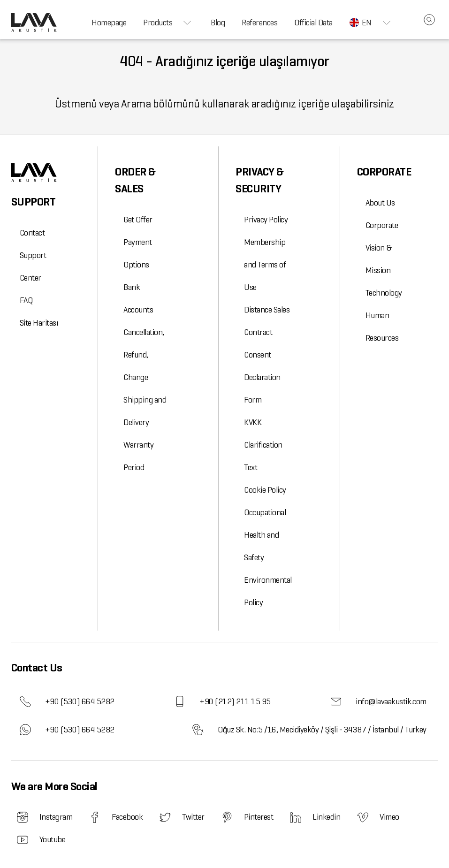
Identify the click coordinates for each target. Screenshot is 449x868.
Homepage (109, 23)
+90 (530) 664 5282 (63, 701)
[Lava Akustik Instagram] (23, 817)
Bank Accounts (138, 298)
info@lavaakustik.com (374, 701)
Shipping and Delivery (145, 411)
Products (168, 23)
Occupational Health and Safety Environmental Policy (268, 557)
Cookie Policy (265, 490)
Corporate (382, 225)
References (259, 23)
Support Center (33, 266)
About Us (380, 203)
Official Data (313, 23)
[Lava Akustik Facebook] (95, 817)
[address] (198, 730)
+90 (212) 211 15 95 (218, 701)
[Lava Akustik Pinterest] (227, 817)
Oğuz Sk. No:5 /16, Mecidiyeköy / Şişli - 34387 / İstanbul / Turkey (305, 730)
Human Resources (382, 327)
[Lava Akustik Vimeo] (363, 817)
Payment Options (137, 253)
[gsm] (180, 701)
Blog (218, 23)
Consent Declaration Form (262, 377)
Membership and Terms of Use (265, 265)
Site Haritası (39, 323)
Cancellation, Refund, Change (144, 355)
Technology (384, 293)
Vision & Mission (379, 259)
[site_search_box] (429, 20)
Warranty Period (138, 456)
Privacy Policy (266, 220)
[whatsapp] (25, 730)
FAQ (26, 300)
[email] (336, 701)
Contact (32, 233)
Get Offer (138, 220)
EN (371, 23)
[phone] (25, 701)
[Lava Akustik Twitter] (165, 817)
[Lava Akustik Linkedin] (296, 817)
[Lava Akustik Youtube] (23, 840)
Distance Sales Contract (267, 321)
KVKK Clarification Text (263, 445)
